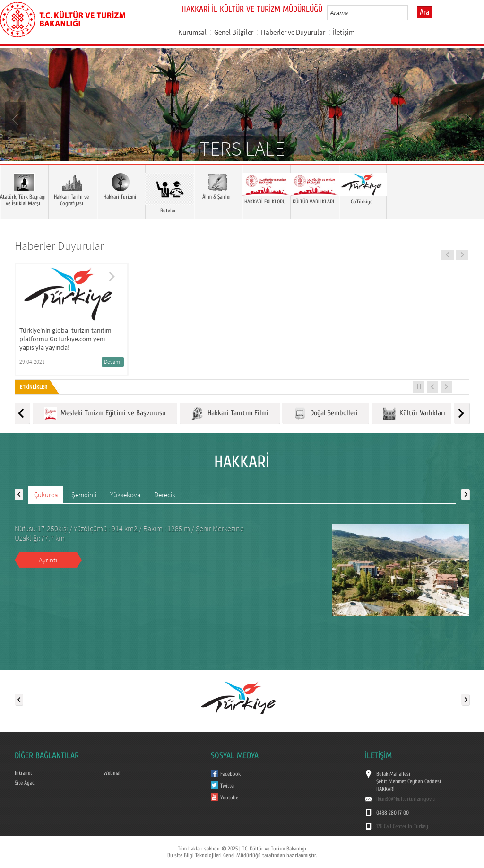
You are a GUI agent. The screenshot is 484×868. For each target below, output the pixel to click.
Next (467, 119)
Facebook (230, 774)
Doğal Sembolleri (326, 414)
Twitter (228, 786)
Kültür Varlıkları (414, 414)
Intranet (23, 773)
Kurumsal (192, 32)
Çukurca (46, 495)
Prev (17, 119)
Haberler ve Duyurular (293, 32)
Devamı (113, 362)
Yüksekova (125, 495)
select (411, 13)
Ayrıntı (48, 560)
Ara (424, 12)
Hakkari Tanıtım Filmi (230, 414)
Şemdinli (84, 495)
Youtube (229, 798)
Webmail (113, 773)
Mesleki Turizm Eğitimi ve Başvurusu (105, 414)
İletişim (344, 32)
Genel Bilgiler (234, 32)
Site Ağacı (25, 783)
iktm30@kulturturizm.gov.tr (406, 799)
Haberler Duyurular (59, 246)
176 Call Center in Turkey (402, 826)
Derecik (165, 495)
